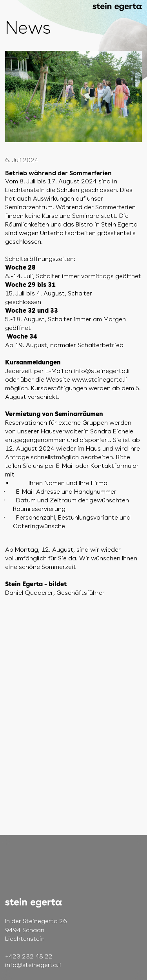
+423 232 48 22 (29, 956)
